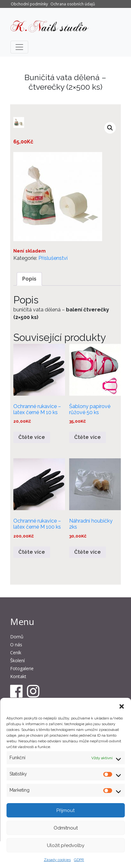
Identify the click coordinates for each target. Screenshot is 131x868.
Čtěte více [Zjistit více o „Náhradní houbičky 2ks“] (88, 552)
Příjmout (65, 810)
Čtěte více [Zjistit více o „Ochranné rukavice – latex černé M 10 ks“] (32, 437)
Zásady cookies (57, 860)
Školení (17, 660)
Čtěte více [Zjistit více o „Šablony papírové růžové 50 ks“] (88, 437)
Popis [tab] (29, 279)
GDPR (79, 860)
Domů (17, 637)
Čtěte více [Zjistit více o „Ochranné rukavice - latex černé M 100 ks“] (32, 552)
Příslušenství (53, 258)
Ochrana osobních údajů (73, 4)
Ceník (16, 653)
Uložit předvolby (66, 845)
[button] (121, 706)
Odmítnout (66, 828)
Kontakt (18, 676)
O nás (16, 645)
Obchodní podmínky (29, 4)
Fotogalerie (22, 668)
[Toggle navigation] (19, 47)
